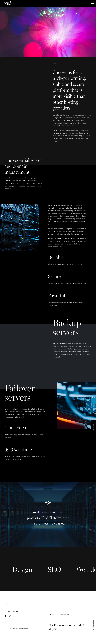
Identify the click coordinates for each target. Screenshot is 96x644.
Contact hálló (94, 427)
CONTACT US (8, 605)
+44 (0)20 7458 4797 (12, 611)
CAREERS (52, 614)
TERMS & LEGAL (65, 614)
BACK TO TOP (94, 625)
